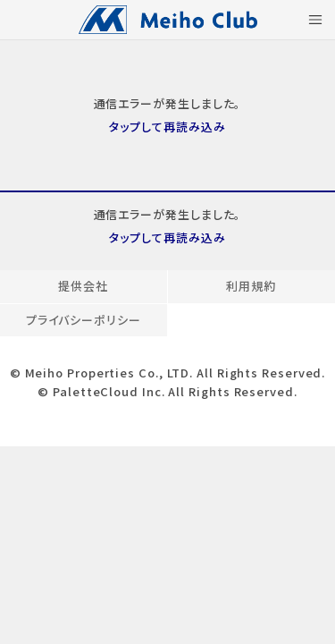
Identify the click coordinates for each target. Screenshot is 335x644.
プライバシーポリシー (84, 320)
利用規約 (251, 286)
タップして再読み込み (167, 127)
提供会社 (83, 286)
